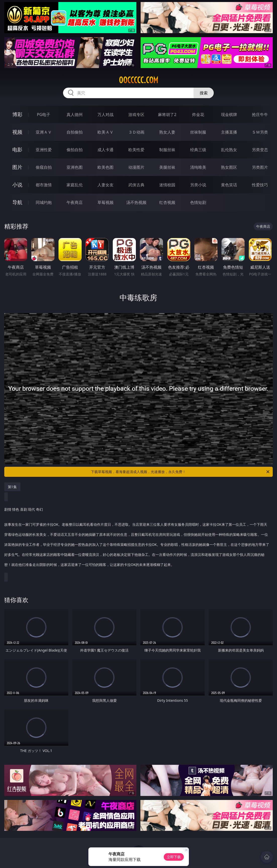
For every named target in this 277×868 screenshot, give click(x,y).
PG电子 (44, 114)
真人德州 (75, 114)
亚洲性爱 (44, 150)
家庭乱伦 (75, 185)
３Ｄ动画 (136, 132)
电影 (17, 150)
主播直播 (229, 132)
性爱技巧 (260, 185)
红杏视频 (167, 202)
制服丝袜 (167, 150)
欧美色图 (105, 167)
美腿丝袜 (167, 167)
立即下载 (174, 857)
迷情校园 (167, 185)
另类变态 (260, 150)
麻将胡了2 (167, 114)
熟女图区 (229, 167)
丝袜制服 (198, 132)
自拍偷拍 (75, 132)
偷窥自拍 (44, 167)
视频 (17, 132)
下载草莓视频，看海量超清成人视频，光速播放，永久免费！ (181, 472)
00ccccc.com (138, 80)
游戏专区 (136, 114)
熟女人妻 (167, 132)
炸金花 (198, 114)
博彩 (17, 114)
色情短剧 (198, 202)
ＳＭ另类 (260, 132)
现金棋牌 (229, 114)
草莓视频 (105, 202)
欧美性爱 (136, 150)
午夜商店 (75, 202)
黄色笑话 (229, 185)
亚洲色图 (75, 167)
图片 (17, 167)
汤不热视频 (136, 202)
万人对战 (105, 114)
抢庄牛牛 (260, 114)
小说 (17, 185)
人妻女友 (105, 185)
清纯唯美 (198, 167)
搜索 (204, 93)
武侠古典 (136, 185)
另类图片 (260, 167)
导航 (17, 202)
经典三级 (198, 150)
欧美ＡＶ (105, 132)
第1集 (12, 487)
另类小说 (198, 185)
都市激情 (44, 185)
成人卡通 (105, 150)
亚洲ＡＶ (44, 132)
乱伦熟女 (229, 150)
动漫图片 (136, 167)
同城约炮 (44, 202)
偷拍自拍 (75, 150)
